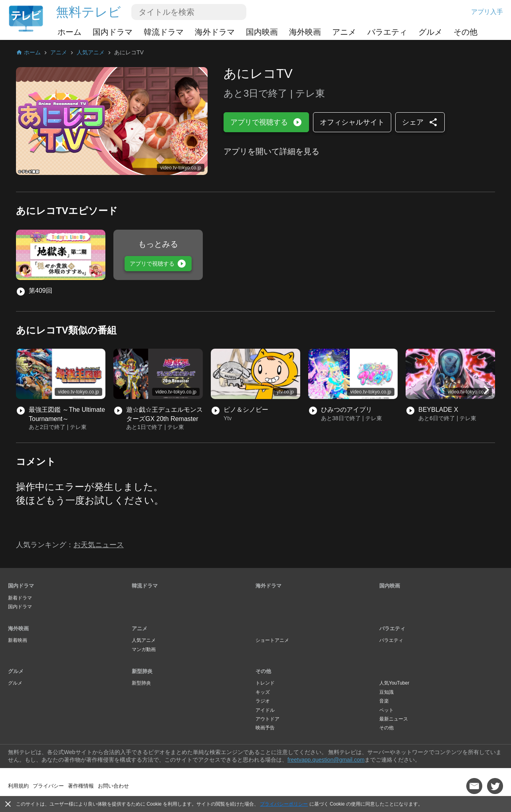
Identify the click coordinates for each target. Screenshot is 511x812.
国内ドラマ (113, 32)
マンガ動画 (144, 649)
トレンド (265, 683)
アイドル (265, 710)
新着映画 (18, 640)
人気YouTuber (394, 683)
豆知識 (386, 692)
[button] (486, 390)
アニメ (344, 32)
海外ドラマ (215, 32)
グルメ (430, 32)
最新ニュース (394, 719)
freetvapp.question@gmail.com (326, 760)
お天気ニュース (99, 545)
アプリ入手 (487, 12)
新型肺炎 (142, 671)
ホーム (69, 32)
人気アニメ (144, 640)
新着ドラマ (20, 598)
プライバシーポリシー (284, 804)
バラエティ (387, 32)
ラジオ (263, 701)
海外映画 (305, 32)
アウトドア (267, 719)
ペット (386, 710)
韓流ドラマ (164, 32)
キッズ (263, 692)
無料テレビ (88, 12)
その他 (465, 32)
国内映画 (262, 32)
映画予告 (265, 728)
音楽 (384, 701)
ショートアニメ (272, 640)
